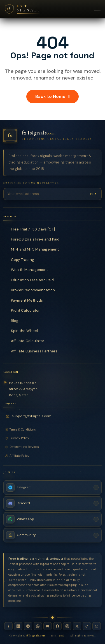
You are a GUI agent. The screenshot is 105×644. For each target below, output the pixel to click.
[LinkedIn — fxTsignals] (18, 626)
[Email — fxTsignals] (97, 626)
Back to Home (53, 96)
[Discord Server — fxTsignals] (53, 503)
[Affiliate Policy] (53, 456)
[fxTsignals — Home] (53, 136)
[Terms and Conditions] (53, 430)
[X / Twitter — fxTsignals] (77, 626)
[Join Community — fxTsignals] (53, 535)
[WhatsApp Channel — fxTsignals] (53, 519)
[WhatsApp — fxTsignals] (38, 626)
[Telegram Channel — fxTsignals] (53, 487)
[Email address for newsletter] (45, 194)
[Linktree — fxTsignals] (8, 626)
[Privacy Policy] (53, 438)
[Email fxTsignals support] (29, 416)
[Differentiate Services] (53, 447)
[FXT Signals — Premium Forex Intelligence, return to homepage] (22, 9)
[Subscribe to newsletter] (94, 194)
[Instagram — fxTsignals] (67, 626)
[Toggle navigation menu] (94, 9)
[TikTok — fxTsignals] (87, 626)
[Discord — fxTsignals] (48, 626)
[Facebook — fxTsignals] (57, 626)
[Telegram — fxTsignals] (28, 626)
